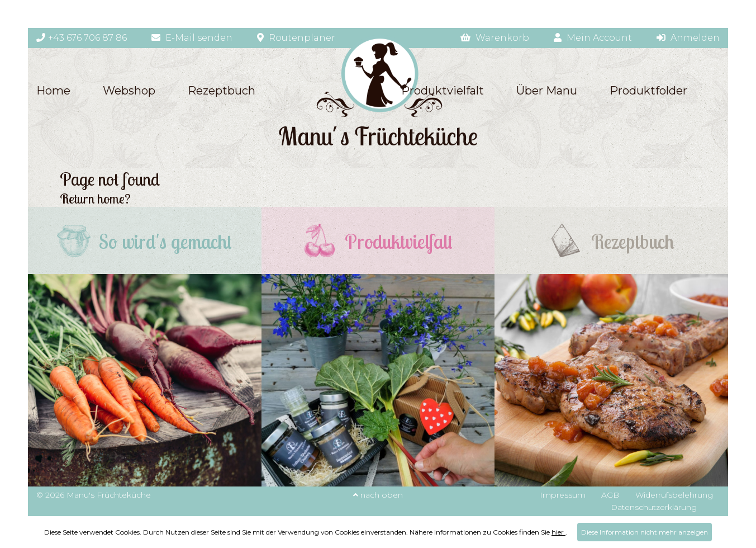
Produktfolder (648, 91)
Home (53, 91)
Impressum (563, 495)
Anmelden (688, 38)
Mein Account (593, 38)
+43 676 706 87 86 (82, 38)
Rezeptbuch (222, 91)
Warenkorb (495, 38)
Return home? (95, 199)
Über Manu (547, 91)
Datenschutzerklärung (654, 507)
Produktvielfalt (443, 91)
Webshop (129, 91)
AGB (610, 495)
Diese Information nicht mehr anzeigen (645, 532)
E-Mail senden (192, 38)
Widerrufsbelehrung (674, 495)
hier (558, 532)
